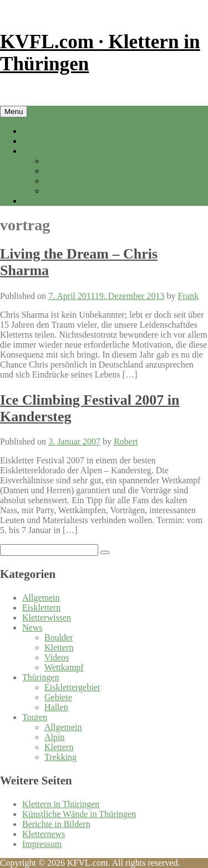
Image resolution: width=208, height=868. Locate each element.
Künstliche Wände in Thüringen (79, 814)
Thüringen (41, 677)
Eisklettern (41, 151)
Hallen (56, 707)
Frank (188, 296)
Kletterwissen (47, 618)
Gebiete (58, 697)
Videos (57, 657)
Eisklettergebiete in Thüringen (98, 161)
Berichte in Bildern (56, 201)
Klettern (59, 647)
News (32, 627)
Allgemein (41, 598)
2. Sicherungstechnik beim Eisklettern (112, 181)
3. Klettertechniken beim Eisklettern (109, 191)
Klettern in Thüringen (61, 141)
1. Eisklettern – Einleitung (91, 171)
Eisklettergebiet (72, 687)
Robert (126, 441)
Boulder (59, 637)
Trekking (60, 757)
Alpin (54, 737)
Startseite (39, 131)
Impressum (42, 844)
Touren (35, 717)
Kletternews (44, 834)
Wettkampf (64, 667)
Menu (14, 112)
